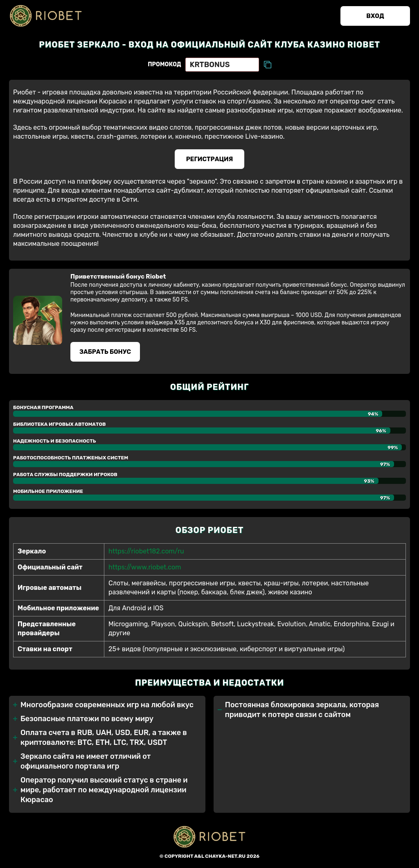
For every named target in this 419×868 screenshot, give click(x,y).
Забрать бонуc (105, 352)
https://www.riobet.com (145, 567)
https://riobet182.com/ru (146, 551)
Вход (375, 16)
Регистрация (210, 159)
